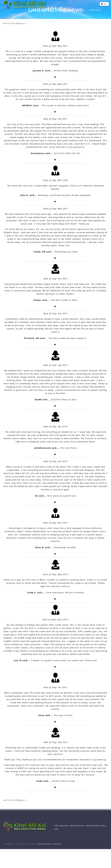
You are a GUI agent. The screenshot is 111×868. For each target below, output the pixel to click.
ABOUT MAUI (64, 826)
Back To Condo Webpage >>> (15, 23)
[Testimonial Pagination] (55, 77)
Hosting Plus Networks (45, 844)
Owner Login (57, 844)
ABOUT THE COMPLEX (77, 826)
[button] (104, 4)
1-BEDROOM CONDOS (93, 826)
